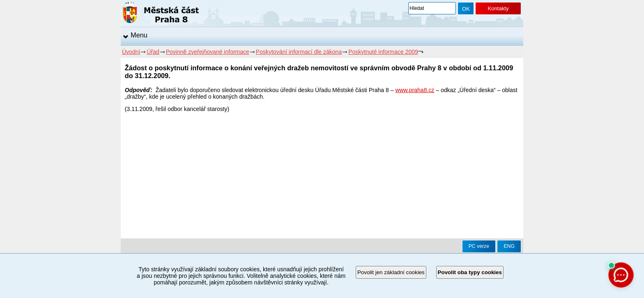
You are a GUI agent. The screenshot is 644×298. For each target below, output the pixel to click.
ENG (509, 246)
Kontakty (498, 8)
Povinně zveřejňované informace (208, 52)
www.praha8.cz (415, 90)
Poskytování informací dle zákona (299, 52)
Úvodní (131, 52)
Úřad (153, 52)
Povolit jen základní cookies (391, 272)
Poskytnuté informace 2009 (383, 52)
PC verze (479, 246)
